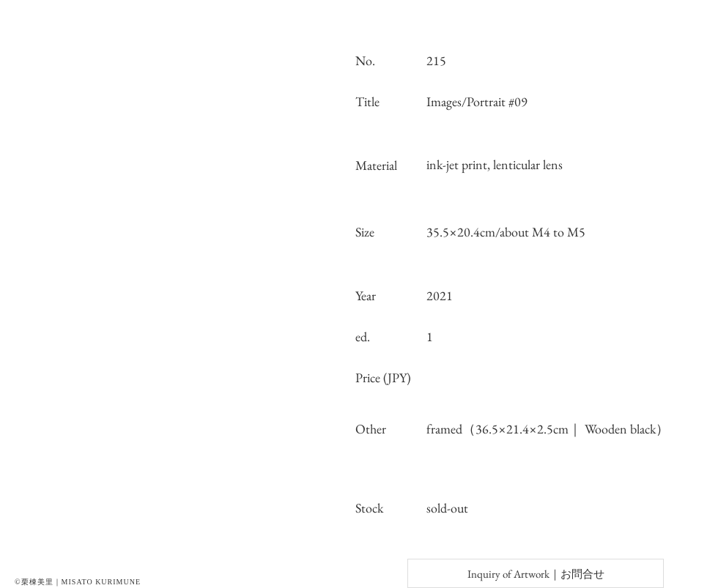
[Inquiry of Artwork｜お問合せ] (536, 573)
